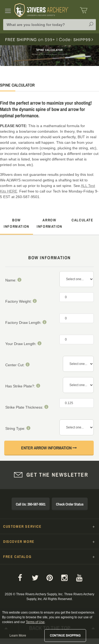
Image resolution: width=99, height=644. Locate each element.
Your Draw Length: (23, 344)
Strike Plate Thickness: (27, 407)
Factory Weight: (21, 301)
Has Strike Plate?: (23, 386)
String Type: (18, 428)
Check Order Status (70, 504)
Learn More (18, 636)
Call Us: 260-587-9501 (31, 504)
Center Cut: (17, 365)
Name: (13, 280)
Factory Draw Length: (26, 322)
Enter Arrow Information (49, 448)
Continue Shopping (65, 635)
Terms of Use (35, 622)
